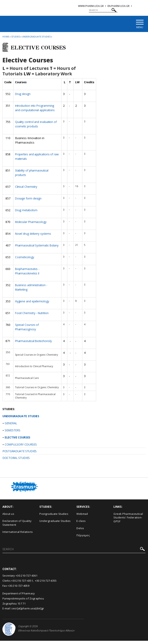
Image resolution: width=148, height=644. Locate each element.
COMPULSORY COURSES (21, 448)
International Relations (18, 535)
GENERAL (11, 426)
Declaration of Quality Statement (17, 526)
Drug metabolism (26, 210)
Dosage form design (28, 198)
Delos (80, 531)
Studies (16, 37)
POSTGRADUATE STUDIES (20, 454)
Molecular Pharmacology (31, 221)
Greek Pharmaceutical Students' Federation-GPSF (128, 521)
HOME (6, 37)
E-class (81, 524)
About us (8, 517)
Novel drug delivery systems (33, 233)
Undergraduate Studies (36, 37)
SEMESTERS (12, 433)
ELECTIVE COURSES (17, 441)
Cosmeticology (25, 261)
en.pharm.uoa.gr (119, 6)
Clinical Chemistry (26, 186)
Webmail (82, 517)
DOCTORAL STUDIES (16, 461)
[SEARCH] (103, 10)
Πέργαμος (83, 539)
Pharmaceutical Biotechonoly (34, 344)
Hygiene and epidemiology (32, 305)
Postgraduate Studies (54, 517)
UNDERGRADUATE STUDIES (21, 419)
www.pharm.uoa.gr (91, 6)
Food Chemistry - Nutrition (32, 316)
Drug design (23, 94)
